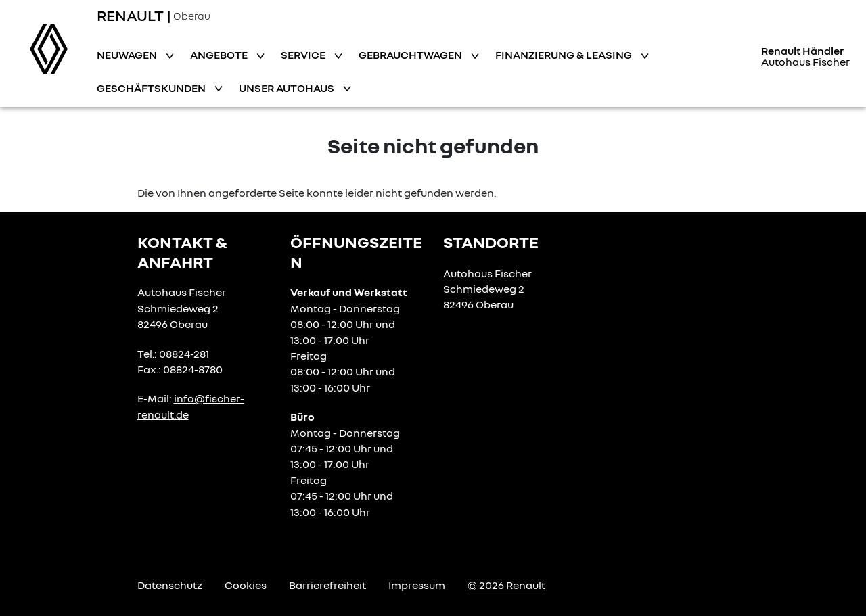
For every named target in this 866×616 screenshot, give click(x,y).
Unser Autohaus (288, 88)
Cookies (246, 585)
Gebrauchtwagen (411, 55)
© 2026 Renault (506, 585)
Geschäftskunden (152, 88)
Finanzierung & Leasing (565, 55)
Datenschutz (170, 585)
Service (304, 55)
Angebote (220, 55)
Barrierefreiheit (327, 585)
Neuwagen (128, 55)
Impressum (417, 585)
